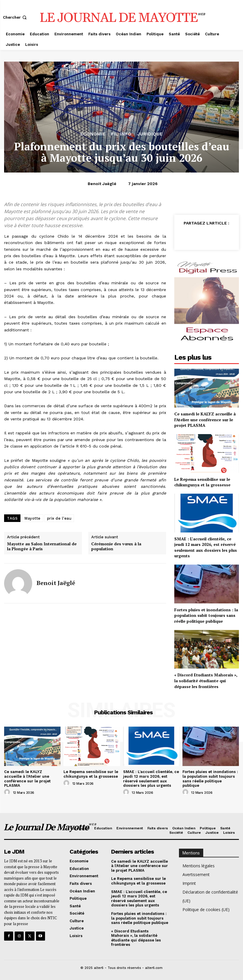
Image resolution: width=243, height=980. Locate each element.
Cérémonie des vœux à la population (116, 546)
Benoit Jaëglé (102, 184)
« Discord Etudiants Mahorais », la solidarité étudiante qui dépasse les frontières (206, 680)
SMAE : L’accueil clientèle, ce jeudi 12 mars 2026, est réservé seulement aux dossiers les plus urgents (206, 547)
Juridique (150, 134)
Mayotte (32, 518)
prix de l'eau (59, 518)
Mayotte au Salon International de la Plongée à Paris (42, 546)
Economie (93, 134)
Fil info (121, 134)
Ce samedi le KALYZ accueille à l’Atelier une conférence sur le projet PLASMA (205, 419)
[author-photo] (8, 792)
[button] (15, 17)
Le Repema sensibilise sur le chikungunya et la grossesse (202, 482)
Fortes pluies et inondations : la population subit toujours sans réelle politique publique (206, 615)
